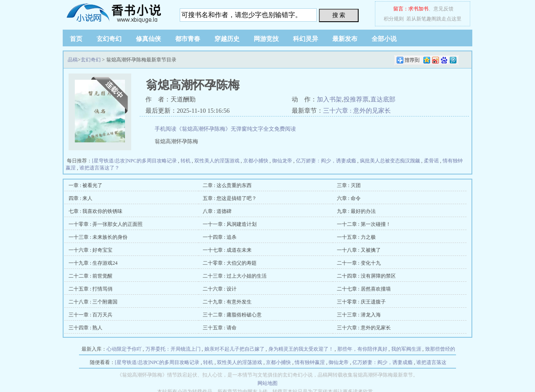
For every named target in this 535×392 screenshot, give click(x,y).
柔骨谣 (431, 161)
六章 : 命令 (349, 198)
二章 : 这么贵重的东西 (227, 185)
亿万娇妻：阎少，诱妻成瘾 (326, 161)
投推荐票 (356, 99)
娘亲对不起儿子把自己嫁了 (234, 349)
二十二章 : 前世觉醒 (90, 276)
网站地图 (267, 383)
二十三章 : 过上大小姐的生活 (235, 276)
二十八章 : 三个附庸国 (93, 302)
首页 (76, 39)
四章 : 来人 (80, 198)
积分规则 (394, 19)
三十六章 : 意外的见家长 (357, 111)
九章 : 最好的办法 (356, 211)
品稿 (115, 13)
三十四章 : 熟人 (85, 328)
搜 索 (339, 15)
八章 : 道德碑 (217, 211)
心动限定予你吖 (124, 349)
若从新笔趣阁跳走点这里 (434, 19)
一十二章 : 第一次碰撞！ (364, 224)
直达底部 (383, 99)
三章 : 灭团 (349, 185)
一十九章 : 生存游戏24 (93, 263)
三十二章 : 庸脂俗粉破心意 (232, 315)
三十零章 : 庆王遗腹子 (361, 302)
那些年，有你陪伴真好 (362, 349)
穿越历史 (227, 39)
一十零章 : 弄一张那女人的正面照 (106, 224)
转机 (186, 161)
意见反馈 (443, 9)
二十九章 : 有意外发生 (227, 302)
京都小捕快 (256, 161)
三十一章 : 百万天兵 (90, 315)
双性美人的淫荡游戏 (217, 161)
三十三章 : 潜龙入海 (359, 315)
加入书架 (329, 99)
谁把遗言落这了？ (99, 168)
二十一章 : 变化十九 (359, 263)
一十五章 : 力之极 (356, 237)
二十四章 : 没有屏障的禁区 (366, 276)
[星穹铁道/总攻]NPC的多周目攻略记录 (134, 161)
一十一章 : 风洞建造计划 (230, 224)
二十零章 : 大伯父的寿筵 (230, 263)
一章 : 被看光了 (85, 185)
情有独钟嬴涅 (310, 362)
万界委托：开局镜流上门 (173, 349)
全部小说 (384, 39)
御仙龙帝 (282, 161)
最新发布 (345, 39)
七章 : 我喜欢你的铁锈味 (96, 211)
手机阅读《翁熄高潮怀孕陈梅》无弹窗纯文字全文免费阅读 (225, 129)
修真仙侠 (148, 39)
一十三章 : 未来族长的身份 (98, 237)
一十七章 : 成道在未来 (227, 250)
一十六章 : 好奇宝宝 (90, 250)
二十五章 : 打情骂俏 (90, 289)
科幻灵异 (306, 39)
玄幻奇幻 (109, 39)
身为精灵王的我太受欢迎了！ (301, 349)
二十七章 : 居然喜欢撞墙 (364, 289)
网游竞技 (266, 39)
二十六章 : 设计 (220, 289)
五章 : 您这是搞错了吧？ (230, 198)
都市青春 (188, 39)
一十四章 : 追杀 (220, 237)
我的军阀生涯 (406, 349)
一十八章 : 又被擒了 (359, 250)
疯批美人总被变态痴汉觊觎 (390, 161)
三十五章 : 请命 (220, 328)
